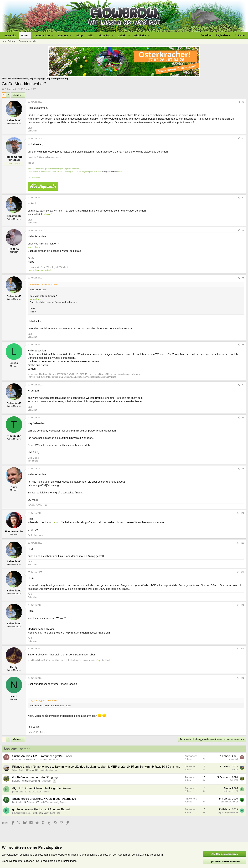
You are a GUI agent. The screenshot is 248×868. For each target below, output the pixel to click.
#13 (243, 605)
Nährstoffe (46, 781)
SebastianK (10, 89)
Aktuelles (104, 35)
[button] (43, 35)
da (53, 522)
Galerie (122, 35)
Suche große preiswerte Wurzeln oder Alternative (44, 799)
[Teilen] (239, 102)
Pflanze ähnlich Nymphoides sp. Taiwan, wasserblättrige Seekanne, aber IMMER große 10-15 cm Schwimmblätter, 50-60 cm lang (96, 767)
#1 (243, 102)
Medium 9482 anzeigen (41, 629)
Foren (25, 35)
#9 (243, 469)
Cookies (37, 855)
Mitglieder (140, 35)
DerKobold (17, 802)
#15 (243, 678)
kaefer (235, 770)
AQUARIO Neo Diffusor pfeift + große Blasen (41, 788)
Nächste (17, 95)
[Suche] (240, 35)
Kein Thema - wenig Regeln (53, 802)
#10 (243, 513)
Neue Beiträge (9, 41)
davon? (48, 214)
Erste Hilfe (55, 813)
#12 (243, 572)
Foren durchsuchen (28, 41)
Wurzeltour (34, 247)
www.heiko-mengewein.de (40, 270)
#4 (243, 231)
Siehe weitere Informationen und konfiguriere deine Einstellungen (39, 861)
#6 (243, 345)
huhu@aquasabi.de (109, 172)
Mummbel (17, 760)
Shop (80, 35)
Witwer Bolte (18, 770)
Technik (47, 792)
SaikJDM (16, 781)
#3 (243, 198)
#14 (243, 649)
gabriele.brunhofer (229, 802)
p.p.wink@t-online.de (22, 813)
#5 (243, 278)
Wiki (91, 35)
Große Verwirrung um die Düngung (35, 777)
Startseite (10, 35)
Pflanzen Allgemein (49, 760)
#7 (243, 385)
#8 (243, 418)
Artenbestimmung (49, 770)
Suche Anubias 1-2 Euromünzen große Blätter (42, 756)
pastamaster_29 (20, 792)
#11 (243, 543)
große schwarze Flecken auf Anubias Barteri (41, 809)
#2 (243, 139)
